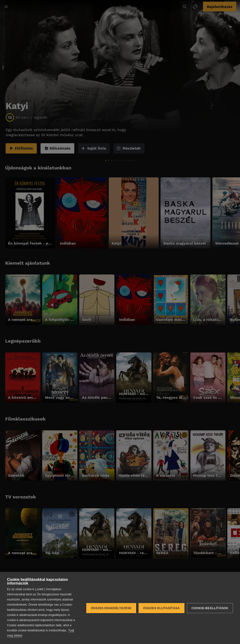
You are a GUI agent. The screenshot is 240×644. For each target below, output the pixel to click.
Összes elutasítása (161, 608)
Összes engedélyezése (111, 608)
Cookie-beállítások (210, 608)
